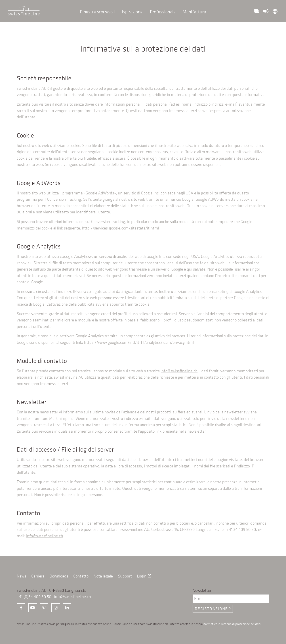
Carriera (38, 576)
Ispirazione (132, 12)
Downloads (59, 576)
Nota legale (103, 576)
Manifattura (194, 12)
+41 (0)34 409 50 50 (34, 597)
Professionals (163, 12)
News (21, 576)
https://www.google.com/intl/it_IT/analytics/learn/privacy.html (139, 342)
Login (144, 576)
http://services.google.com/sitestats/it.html (120, 228)
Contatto (81, 576)
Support (125, 576)
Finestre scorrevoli (97, 12)
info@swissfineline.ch (179, 371)
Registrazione (213, 609)
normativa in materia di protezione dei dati (232, 624)
